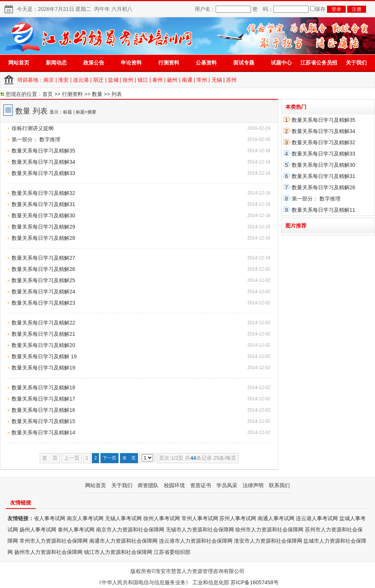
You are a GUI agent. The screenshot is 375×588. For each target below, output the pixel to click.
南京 (49, 80)
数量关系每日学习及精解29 (43, 227)
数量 (97, 94)
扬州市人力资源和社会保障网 (48, 552)
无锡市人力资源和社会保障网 (200, 530)
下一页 (109, 458)
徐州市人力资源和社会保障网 (269, 530)
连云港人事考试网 (317, 518)
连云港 (81, 80)
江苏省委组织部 (172, 552)
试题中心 (281, 63)
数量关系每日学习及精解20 (43, 345)
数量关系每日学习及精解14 (43, 432)
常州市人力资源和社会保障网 (54, 541)
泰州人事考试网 (76, 530)
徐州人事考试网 (162, 518)
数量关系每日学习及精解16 (43, 410)
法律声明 (253, 485)
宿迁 (98, 80)
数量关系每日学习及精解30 (43, 215)
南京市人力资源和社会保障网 (130, 530)
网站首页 (19, 63)
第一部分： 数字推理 (36, 139)
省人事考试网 (49, 518)
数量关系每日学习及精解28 (43, 238)
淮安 (63, 80)
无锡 (217, 80)
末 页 (129, 458)
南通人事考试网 (276, 518)
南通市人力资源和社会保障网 (123, 541)
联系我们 (279, 485)
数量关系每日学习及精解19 (43, 368)
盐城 (113, 80)
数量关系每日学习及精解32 (43, 193)
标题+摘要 (86, 112)
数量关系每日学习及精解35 (43, 151)
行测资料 (169, 63)
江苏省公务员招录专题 (319, 65)
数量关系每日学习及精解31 (43, 204)
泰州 (157, 80)
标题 (67, 112)
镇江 (143, 80)
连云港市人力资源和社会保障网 (196, 541)
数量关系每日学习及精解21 (43, 334)
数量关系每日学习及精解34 (43, 162)
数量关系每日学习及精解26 (43, 269)
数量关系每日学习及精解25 (43, 280)
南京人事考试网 (85, 518)
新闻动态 (56, 63)
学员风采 (227, 485)
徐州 (128, 80)
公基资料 (206, 63)
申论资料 (131, 63)
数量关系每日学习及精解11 (324, 210)
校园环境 (174, 485)
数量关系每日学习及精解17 (43, 399)
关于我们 (356, 63)
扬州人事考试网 (38, 530)
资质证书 (201, 485)
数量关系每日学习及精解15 (43, 421)
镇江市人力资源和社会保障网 (118, 552)
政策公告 (94, 63)
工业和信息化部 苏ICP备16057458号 (235, 582)
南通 (187, 80)
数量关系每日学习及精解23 (43, 303)
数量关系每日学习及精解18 (43, 388)
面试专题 (244, 63)
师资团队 (148, 485)
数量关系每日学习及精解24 (43, 292)
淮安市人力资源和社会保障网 (268, 541)
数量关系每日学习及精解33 (43, 173)
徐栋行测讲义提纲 (33, 128)
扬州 (172, 80)
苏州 (231, 80)
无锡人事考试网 (123, 518)
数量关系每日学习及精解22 (43, 323)
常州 (202, 80)
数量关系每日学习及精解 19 (44, 356)
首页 (48, 94)
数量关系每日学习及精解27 (43, 258)
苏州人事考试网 (238, 518)
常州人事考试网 (200, 518)
